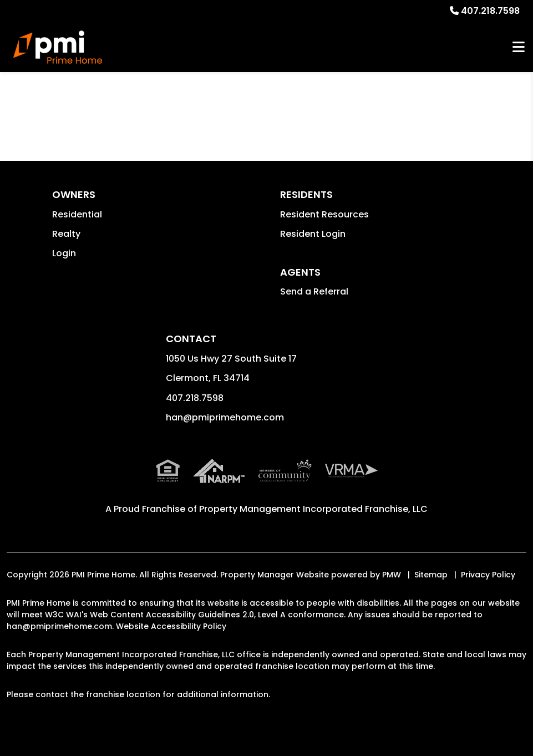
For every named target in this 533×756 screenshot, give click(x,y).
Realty (66, 234)
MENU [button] (519, 47)
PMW (392, 575)
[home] (58, 47)
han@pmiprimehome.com (225, 417)
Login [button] (64, 253)
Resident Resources (324, 214)
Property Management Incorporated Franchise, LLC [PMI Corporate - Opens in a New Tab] (313, 509)
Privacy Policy (488, 575)
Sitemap (431, 575)
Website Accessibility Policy (171, 626)
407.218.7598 (490, 11)
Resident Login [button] (313, 234)
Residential (77, 214)
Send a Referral (314, 291)
